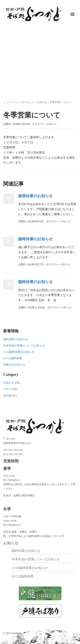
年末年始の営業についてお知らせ (24, 346)
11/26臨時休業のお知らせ (19, 352)
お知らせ (42, 102)
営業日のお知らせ (14, 365)
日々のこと (28, 102)
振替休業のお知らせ (35, 196)
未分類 (7, 396)
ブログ (7, 389)
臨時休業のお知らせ (35, 239)
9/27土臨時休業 (13, 358)
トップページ (11, 102)
